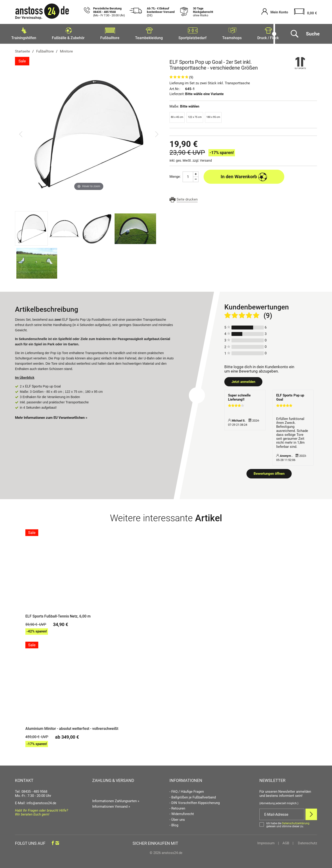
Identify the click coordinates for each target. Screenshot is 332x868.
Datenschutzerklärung (296, 822)
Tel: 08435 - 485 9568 (31, 790)
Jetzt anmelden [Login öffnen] (243, 380)
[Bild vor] (157, 133)
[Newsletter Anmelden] (311, 813)
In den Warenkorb (244, 175)
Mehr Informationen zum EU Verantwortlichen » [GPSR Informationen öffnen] (51, 416)
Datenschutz (307, 842)
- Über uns (177, 818)
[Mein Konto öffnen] (275, 12)
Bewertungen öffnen (269, 472)
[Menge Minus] (196, 178)
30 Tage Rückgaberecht (203, 12)
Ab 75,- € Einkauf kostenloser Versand (161, 12)
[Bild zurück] (21, 133)
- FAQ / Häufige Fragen (187, 790)
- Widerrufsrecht (182, 813)
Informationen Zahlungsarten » (116, 800)
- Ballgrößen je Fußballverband (193, 796)
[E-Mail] (282, 813)
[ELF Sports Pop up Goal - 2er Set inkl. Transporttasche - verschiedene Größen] (89, 133)
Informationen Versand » (111, 805)
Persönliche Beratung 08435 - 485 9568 (109, 12)
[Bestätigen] (288, 824)
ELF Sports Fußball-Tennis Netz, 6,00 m (58, 615)
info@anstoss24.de (41, 802)
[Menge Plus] (196, 173)
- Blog (174, 824)
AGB (286, 842)
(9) (191, 76)
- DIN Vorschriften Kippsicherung (195, 802)
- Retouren (177, 807)
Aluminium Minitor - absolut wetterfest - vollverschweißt (72, 727)
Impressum (266, 842)
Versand (206, 159)
